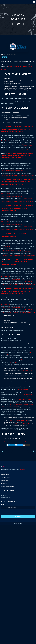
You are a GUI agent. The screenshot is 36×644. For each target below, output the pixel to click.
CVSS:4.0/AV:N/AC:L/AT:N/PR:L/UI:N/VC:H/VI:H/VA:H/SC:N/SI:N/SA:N (18, 255)
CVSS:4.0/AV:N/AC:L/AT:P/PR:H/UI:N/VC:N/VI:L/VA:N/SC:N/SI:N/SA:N (18, 313)
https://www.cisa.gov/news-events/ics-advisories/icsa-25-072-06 (17, 441)
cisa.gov (27, 391)
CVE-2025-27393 (6, 167)
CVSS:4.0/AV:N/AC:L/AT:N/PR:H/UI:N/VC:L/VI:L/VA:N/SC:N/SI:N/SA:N (18, 285)
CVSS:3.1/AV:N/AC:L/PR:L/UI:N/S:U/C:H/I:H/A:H (13, 250)
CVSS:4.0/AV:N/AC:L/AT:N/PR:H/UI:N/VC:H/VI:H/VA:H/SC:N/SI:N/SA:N (19, 149)
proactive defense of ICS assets (23, 400)
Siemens (4, 58)
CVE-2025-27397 (6, 277)
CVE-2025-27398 (6, 305)
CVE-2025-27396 (6, 247)
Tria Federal (22, 470)
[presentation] (11, 512)
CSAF (15, 363)
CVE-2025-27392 (6, 141)
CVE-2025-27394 (6, 194)
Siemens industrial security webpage (13, 359)
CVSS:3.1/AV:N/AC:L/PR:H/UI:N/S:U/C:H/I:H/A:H (13, 144)
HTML (10, 363)
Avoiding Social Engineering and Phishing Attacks (20, 424)
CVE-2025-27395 (6, 222)
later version (11, 345)
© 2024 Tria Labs (18, 523)
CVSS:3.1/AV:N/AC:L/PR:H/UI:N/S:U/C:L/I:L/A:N (13, 280)
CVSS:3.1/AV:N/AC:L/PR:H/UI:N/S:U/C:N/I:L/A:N (13, 308)
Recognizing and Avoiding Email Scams (18, 421)
